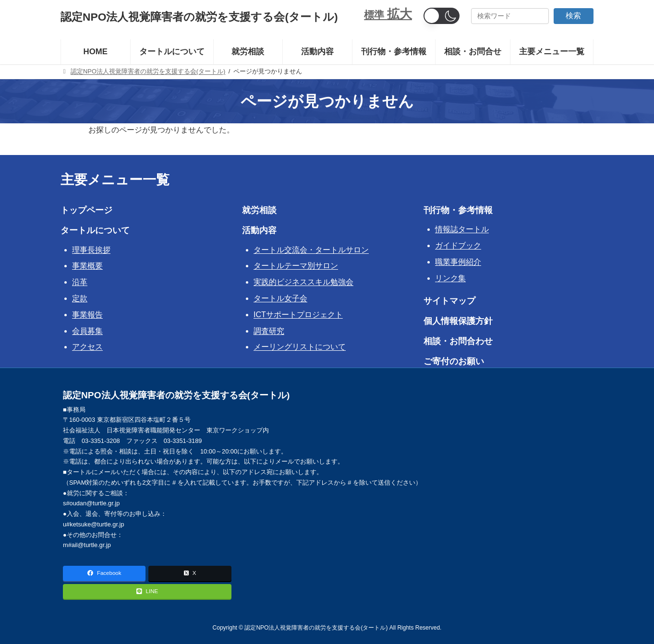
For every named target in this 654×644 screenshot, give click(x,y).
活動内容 (259, 230)
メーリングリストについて (300, 347)
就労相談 (259, 210)
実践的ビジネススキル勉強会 (303, 282)
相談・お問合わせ (458, 341)
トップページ (86, 210)
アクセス (87, 347)
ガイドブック (458, 245)
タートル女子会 (280, 298)
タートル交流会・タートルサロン (311, 250)
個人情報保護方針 (458, 321)
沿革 (80, 282)
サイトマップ (449, 301)
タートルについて (95, 230)
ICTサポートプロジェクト (298, 315)
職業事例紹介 (458, 262)
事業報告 (87, 315)
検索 (573, 16)
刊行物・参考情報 (458, 210)
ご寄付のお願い (454, 361)
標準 (375, 15)
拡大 (400, 14)
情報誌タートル (462, 229)
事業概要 (87, 266)
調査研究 (269, 331)
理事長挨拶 (91, 250)
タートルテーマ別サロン (296, 266)
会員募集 (87, 331)
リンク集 (450, 278)
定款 (80, 298)
